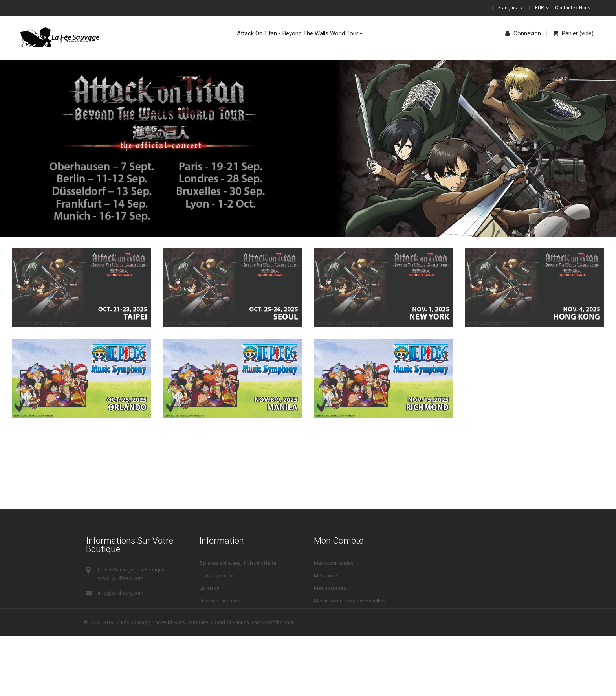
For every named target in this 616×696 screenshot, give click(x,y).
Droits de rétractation (223, 638)
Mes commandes (334, 563)
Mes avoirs (326, 576)
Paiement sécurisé (220, 601)
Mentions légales (219, 626)
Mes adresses (330, 588)
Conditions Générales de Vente (234, 613)
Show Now (421, 177)
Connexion (523, 33)
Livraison (209, 588)
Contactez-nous (573, 8)
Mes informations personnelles (349, 601)
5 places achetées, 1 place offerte (238, 563)
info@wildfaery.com (121, 593)
